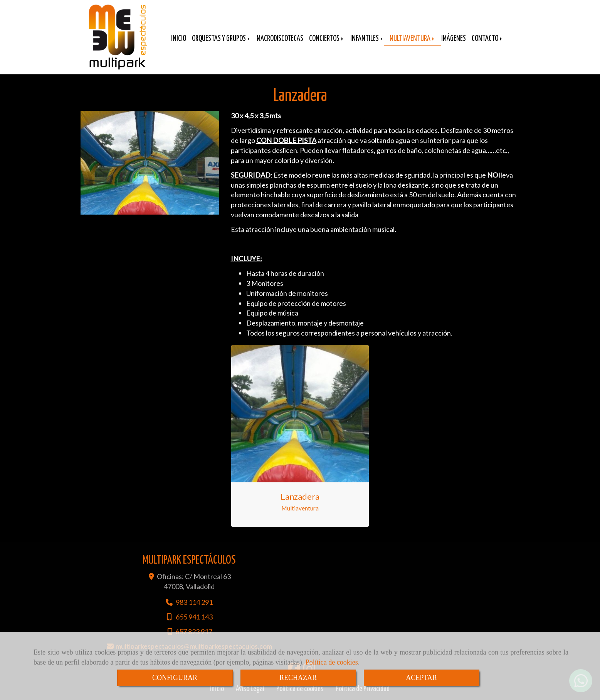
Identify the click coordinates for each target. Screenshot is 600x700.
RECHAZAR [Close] (298, 678)
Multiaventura (300, 508)
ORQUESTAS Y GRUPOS (221, 39)
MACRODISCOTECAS (280, 39)
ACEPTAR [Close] (421, 678)
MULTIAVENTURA (413, 39)
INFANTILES (367, 39)
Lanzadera (300, 496)
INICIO (179, 39)
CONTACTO (487, 39)
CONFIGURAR (175, 678)
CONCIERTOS (327, 39)
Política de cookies (332, 662)
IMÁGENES (454, 39)
